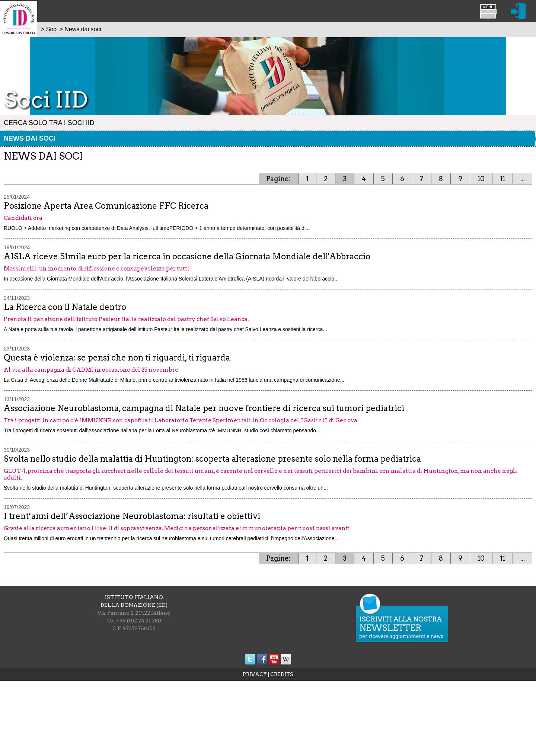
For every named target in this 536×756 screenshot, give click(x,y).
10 (481, 179)
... (523, 179)
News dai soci (30, 138)
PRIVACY (255, 674)
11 (502, 179)
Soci (52, 29)
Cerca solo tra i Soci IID (49, 123)
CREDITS (282, 674)
